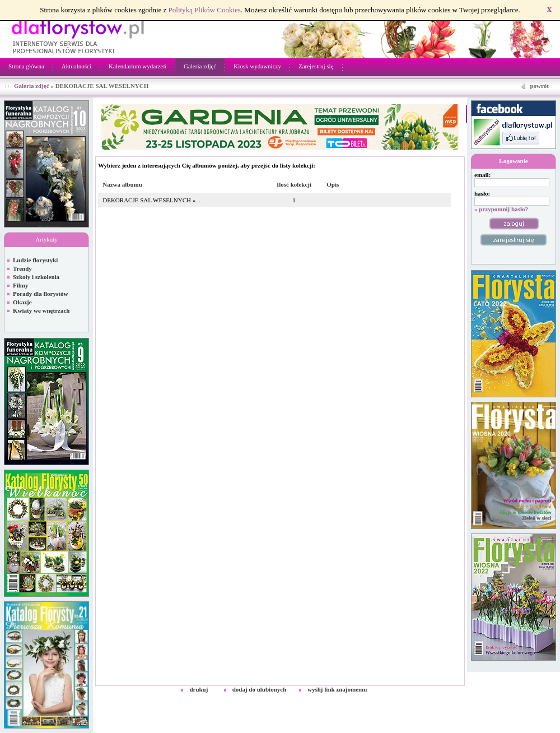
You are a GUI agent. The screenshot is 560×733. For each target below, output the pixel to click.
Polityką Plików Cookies (205, 10)
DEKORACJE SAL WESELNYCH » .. (151, 200)
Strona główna (26, 66)
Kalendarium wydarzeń (137, 66)
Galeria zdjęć (200, 66)
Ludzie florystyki (35, 260)
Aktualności (76, 66)
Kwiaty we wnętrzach (41, 310)
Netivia (236, 699)
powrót (539, 86)
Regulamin (514, 699)
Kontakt (545, 699)
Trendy (22, 268)
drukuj (199, 689)
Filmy (21, 285)
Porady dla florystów (40, 294)
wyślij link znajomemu (337, 689)
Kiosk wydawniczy (257, 66)
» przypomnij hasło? (501, 209)
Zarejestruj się (316, 66)
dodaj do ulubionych (260, 689)
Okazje (22, 302)
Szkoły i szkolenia (36, 277)
